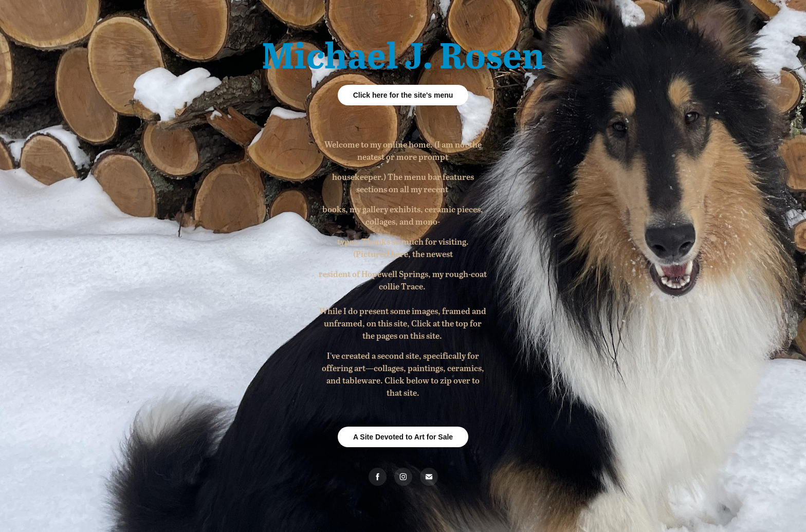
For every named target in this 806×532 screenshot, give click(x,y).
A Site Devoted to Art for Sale (403, 437)
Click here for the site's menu (403, 95)
